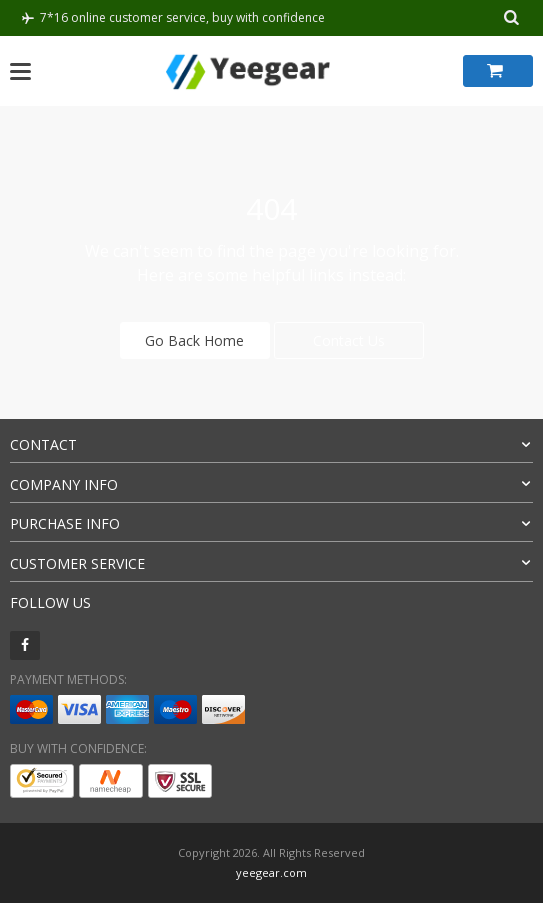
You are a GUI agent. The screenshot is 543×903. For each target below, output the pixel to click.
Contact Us (349, 340)
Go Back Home (194, 340)
